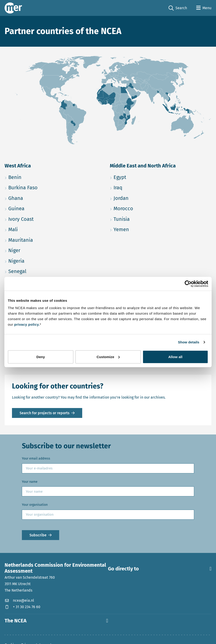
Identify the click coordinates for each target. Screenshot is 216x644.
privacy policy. (27, 324)
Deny (41, 357)
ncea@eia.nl (19, 600)
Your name (30, 482)
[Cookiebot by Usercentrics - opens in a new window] (188, 284)
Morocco (145, 208)
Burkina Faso (45, 187)
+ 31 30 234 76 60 (22, 607)
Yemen (143, 229)
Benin (37, 177)
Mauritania (42, 239)
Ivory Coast (43, 218)
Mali (35, 229)
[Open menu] (204, 8)
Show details (189, 342)
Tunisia (143, 218)
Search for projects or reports (45, 413)
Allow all (175, 357)
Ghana (38, 197)
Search (178, 8)
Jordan (143, 197)
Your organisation (35, 505)
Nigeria (38, 260)
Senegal (39, 271)
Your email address (36, 459)
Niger (36, 250)
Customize (108, 357)
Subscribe (38, 535)
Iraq (140, 187)
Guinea (38, 208)
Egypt (142, 177)
